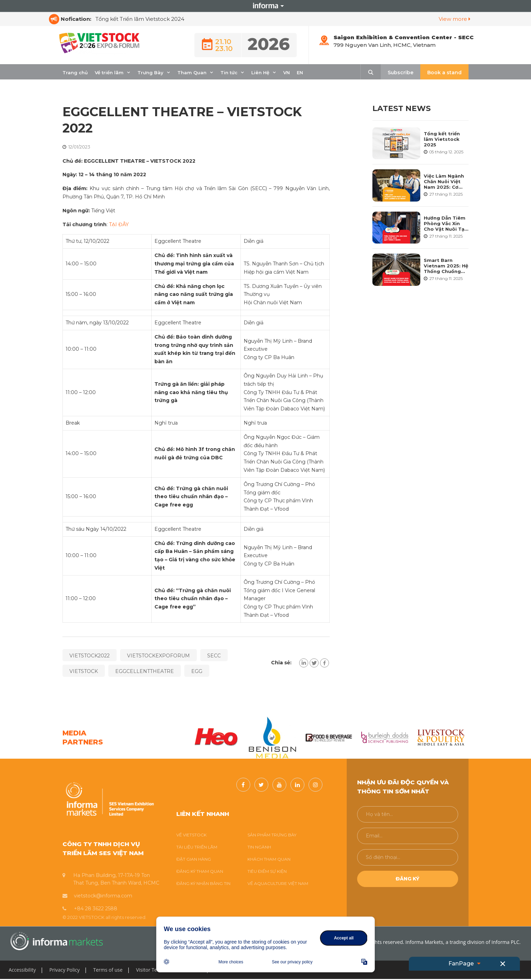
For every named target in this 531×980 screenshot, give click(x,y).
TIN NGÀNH (259, 847)
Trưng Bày (150, 73)
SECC (214, 656)
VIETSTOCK (84, 671)
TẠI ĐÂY (119, 224)
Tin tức (229, 73)
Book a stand (444, 73)
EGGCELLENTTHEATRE (145, 671)
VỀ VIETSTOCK (191, 835)
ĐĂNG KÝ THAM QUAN (200, 871)
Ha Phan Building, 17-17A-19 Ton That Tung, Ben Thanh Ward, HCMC (116, 879)
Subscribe (401, 73)
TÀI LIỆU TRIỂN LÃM (197, 847)
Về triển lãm (109, 73)
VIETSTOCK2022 (90, 656)
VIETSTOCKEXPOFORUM (158, 656)
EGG (197, 671)
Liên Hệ (260, 73)
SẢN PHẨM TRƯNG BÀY (272, 835)
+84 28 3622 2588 (96, 909)
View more (454, 19)
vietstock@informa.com (103, 896)
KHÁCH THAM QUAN (269, 859)
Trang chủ (75, 73)
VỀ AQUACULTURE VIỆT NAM (278, 883)
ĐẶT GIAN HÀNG (194, 859)
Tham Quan (192, 73)
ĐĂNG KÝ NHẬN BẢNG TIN (203, 883)
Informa (265, 6)
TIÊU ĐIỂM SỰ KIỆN (267, 871)
